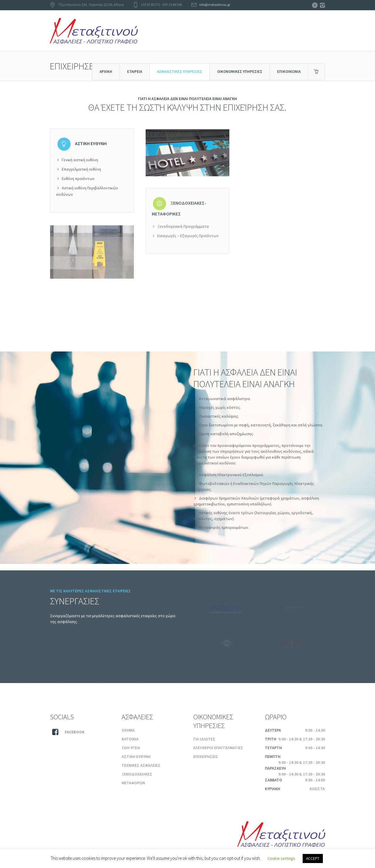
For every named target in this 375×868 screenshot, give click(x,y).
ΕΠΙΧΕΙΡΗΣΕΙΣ (206, 757)
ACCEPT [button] (313, 858)
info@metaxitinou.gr (215, 5)
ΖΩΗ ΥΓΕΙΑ (131, 748)
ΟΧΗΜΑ (128, 730)
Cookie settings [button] (281, 858)
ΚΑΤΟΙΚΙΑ (130, 739)
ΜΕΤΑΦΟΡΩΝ (133, 783)
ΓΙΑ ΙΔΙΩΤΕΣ (204, 739)
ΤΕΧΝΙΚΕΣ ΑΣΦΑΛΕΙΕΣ (141, 765)
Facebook (75, 732)
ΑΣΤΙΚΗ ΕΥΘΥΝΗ (136, 757)
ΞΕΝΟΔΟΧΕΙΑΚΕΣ (137, 774)
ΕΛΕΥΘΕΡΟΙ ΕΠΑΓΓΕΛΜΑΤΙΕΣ (218, 748)
